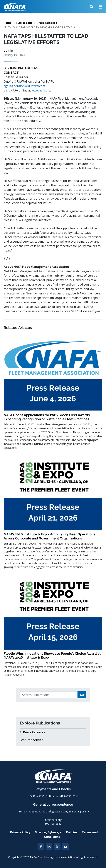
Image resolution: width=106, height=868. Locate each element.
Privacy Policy (20, 832)
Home (8, 23)
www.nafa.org (41, 90)
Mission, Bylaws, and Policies (56, 832)
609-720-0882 (53, 824)
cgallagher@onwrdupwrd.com (24, 86)
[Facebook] (41, 847)
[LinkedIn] (49, 847)
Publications (24, 23)
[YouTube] (65, 847)
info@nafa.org (53, 820)
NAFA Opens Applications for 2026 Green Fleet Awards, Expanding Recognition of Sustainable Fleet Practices (47, 417)
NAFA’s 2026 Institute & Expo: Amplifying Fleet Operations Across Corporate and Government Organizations (49, 536)
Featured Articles (31, 740)
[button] (92, 7)
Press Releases (47, 23)
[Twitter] (57, 847)
